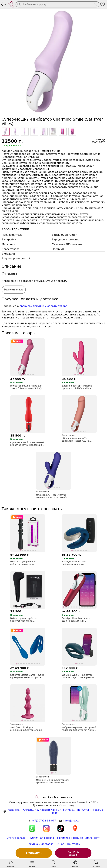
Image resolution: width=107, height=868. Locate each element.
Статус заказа (16, 838)
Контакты (74, 844)
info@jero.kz (71, 821)
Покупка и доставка (40, 844)
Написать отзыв (14, 290)
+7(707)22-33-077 (44, 821)
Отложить (34, 853)
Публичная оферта (41, 838)
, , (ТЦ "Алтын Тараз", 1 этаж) (55, 811)
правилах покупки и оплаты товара (43, 306)
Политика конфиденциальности (79, 838)
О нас (60, 844)
